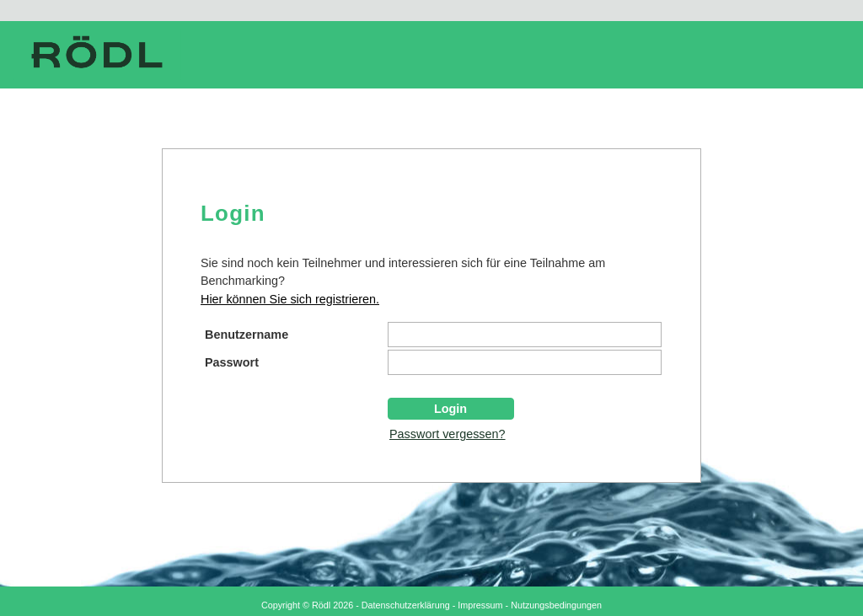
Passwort (232, 362)
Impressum (480, 605)
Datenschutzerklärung (406, 605)
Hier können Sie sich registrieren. (290, 299)
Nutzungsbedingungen (556, 605)
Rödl (321, 605)
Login (450, 409)
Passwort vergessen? (448, 434)
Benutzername (247, 335)
